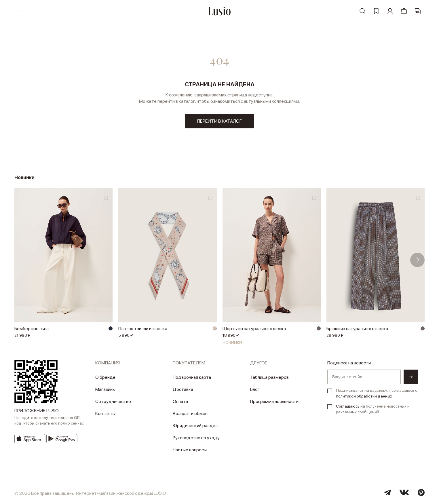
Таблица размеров (269, 377)
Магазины (105, 389)
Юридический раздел (195, 426)
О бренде (105, 377)
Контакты (105, 413)
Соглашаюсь (348, 406)
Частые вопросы (190, 450)
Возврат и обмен (190, 413)
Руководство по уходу (196, 438)
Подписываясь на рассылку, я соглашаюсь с (377, 393)
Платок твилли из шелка (143, 329)
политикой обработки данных (364, 396)
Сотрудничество (113, 401)
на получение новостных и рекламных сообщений (373, 409)
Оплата (180, 401)
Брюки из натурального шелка (357, 329)
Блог (255, 389)
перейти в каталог (219, 121)
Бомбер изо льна (32, 329)
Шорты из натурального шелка (254, 329)
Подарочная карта (192, 377)
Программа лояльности (274, 401)
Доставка (183, 389)
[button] (417, 260)
